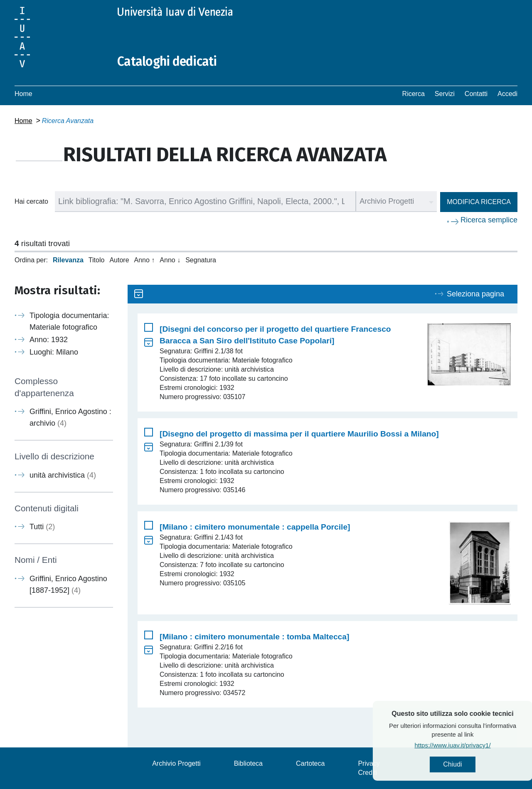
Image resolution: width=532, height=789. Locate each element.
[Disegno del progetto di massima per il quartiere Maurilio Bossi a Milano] (299, 434)
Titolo (97, 260)
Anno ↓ (170, 260)
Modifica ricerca (479, 202)
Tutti (42, 527)
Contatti (476, 94)
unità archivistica (63, 475)
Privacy (369, 763)
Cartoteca (310, 763)
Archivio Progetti (176, 763)
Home (23, 94)
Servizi (445, 94)
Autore (119, 260)
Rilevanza (68, 260)
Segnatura (201, 260)
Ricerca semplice (489, 220)
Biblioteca (248, 763)
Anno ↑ (145, 260)
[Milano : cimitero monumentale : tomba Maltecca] (254, 637)
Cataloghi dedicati (167, 62)
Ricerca (414, 94)
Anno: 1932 (49, 340)
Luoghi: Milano (54, 352)
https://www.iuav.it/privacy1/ (474, 745)
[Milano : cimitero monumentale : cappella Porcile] (255, 527)
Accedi (507, 94)
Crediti (367, 773)
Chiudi (474, 764)
